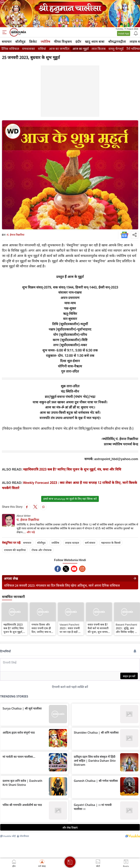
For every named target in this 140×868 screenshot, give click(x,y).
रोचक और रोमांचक (42, 550)
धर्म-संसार (90, 543)
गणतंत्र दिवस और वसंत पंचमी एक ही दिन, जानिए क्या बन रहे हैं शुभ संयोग (42, 628)
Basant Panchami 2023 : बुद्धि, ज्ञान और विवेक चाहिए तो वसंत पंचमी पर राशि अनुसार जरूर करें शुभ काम (126, 628)
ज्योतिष (45, 41)
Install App (124, 33)
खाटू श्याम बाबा (95, 41)
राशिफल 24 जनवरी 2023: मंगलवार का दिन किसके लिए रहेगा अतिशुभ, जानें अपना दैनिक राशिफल (62, 585)
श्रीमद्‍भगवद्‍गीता (117, 41)
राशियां (42, 49)
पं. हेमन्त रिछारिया (16, 235)
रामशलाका (29, 49)
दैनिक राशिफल (10, 49)
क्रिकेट (33, 41)
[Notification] (135, 33)
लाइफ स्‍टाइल (72, 543)
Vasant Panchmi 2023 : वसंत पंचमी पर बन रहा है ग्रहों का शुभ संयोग (70, 628)
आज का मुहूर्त (80, 49)
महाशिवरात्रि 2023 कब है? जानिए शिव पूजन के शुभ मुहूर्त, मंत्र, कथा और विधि (72, 469)
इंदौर (78, 41)
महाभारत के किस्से (111, 543)
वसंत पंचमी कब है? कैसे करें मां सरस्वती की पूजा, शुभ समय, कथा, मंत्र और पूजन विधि (98, 628)
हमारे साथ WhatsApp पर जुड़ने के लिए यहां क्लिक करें (70, 499)
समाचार (7, 41)
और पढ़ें (31, 532)
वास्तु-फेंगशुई (116, 49)
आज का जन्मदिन (59, 49)
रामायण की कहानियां (15, 550)
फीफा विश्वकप (63, 41)
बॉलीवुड (20, 41)
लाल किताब (99, 49)
